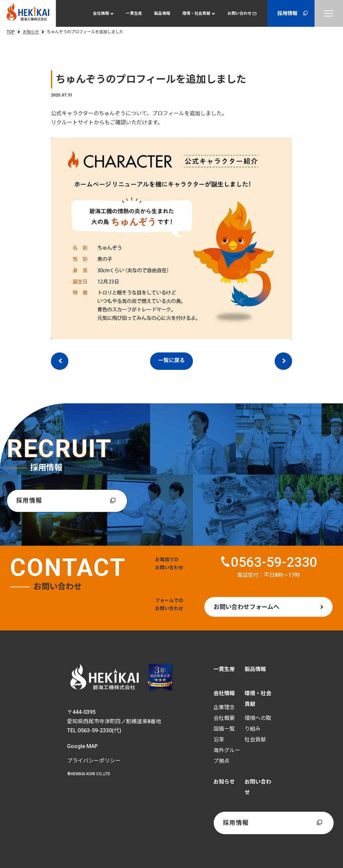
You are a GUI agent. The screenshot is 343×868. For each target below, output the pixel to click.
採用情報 (293, 13)
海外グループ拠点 (227, 756)
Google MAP (82, 746)
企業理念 (224, 708)
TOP (11, 32)
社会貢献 (255, 740)
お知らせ (31, 32)
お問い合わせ (242, 13)
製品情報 (162, 13)
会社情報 (101, 13)
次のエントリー (283, 361)
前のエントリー (60, 361)
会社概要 (224, 718)
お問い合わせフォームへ (246, 607)
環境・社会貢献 (196, 13)
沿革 (219, 740)
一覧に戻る (171, 360)
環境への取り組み (258, 724)
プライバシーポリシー (94, 761)
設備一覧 (224, 729)
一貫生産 (134, 13)
